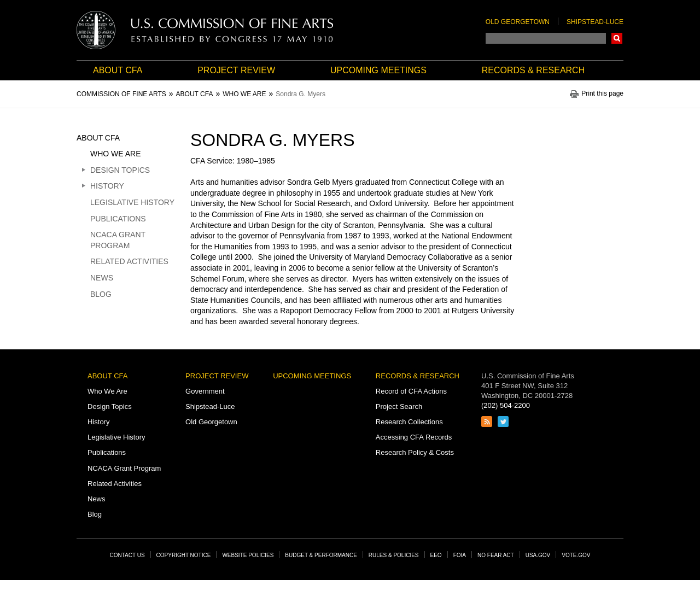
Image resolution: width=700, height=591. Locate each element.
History (107, 186)
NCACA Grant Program (118, 240)
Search (617, 38)
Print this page (602, 94)
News (102, 278)
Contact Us (127, 555)
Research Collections (409, 422)
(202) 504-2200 (506, 405)
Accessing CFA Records (414, 437)
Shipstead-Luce (595, 22)
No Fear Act (496, 555)
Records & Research (533, 70)
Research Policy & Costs (415, 452)
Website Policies (248, 555)
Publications (118, 219)
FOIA (460, 555)
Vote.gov (576, 555)
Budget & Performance (321, 555)
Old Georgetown (518, 22)
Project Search (399, 406)
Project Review (236, 70)
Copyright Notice (184, 555)
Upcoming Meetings (378, 70)
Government (205, 391)
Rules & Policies (394, 555)
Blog (101, 294)
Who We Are (116, 154)
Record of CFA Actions (411, 391)
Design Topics (120, 170)
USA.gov (538, 555)
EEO (436, 555)
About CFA (118, 70)
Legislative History (132, 202)
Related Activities (129, 261)
